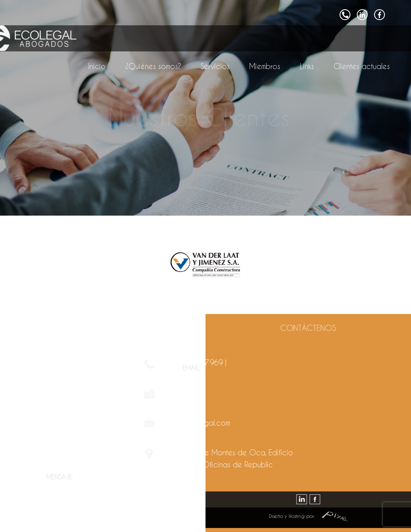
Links (307, 66)
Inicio (97, 66)
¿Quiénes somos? (153, 66)
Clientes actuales (362, 66)
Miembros (265, 66)
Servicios (215, 66)
